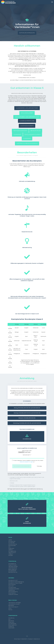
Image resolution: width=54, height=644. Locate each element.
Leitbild (10, 540)
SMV (9, 547)
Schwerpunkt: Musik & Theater (15, 583)
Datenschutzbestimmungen (26, 462)
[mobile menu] (52, 2)
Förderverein (11, 548)
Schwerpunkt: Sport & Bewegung (16, 582)
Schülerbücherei (12, 587)
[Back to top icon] (27, 636)
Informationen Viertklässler (15, 603)
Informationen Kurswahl (14, 604)
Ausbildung (11, 626)
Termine (10, 610)
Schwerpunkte (12, 541)
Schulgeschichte (12, 551)
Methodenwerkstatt (13, 567)
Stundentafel (11, 543)
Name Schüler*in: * (27, 456)
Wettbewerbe (12, 590)
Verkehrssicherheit (13, 568)
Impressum (30, 639)
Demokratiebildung (13, 592)
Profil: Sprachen (12, 585)
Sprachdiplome (12, 593)
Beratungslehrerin (13, 569)
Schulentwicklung (13, 544)
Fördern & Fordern (13, 565)
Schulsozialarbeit (12, 571)
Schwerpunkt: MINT (13, 580)
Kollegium (11, 554)
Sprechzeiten (11, 628)
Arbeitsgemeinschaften (14, 589)
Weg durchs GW (12, 553)
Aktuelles (11, 555)
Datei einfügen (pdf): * (27, 452)
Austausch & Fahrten (13, 595)
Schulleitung (11, 618)
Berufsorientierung (13, 572)
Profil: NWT (11, 586)
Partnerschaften (12, 546)
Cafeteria (11, 550)
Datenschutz (37, 639)
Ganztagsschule (12, 564)
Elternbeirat (11, 606)
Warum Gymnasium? (13, 607)
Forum (10, 608)
